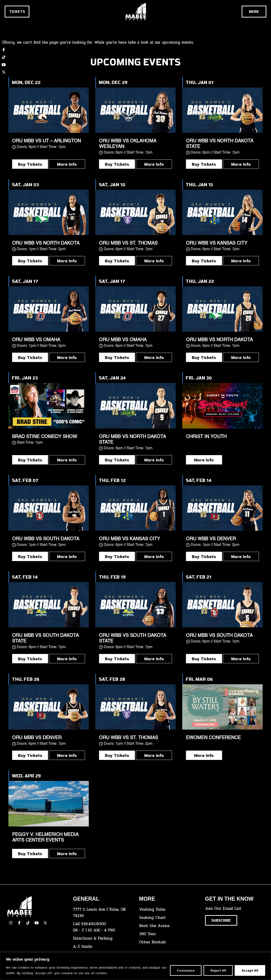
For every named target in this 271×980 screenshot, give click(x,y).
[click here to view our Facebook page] (4, 50)
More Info (67, 164)
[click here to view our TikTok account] (4, 57)
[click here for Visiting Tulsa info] (169, 909)
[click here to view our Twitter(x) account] (45, 923)
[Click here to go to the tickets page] (17, 12)
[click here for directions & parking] (102, 938)
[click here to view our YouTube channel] (4, 65)
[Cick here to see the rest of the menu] (254, 12)
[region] (135, 966)
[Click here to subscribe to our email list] (221, 920)
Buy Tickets (30, 164)
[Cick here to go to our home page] (36, 906)
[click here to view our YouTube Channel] (37, 923)
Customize (185, 970)
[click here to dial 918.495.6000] (102, 927)
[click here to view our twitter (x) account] (4, 72)
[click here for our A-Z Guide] (102, 947)
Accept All (250, 970)
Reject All (218, 970)
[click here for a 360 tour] (169, 934)
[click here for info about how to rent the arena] (169, 926)
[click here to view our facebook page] (19, 923)
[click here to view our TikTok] (28, 923)
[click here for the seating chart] (169, 918)
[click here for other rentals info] (169, 942)
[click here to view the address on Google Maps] (102, 913)
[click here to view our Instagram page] (11, 923)
